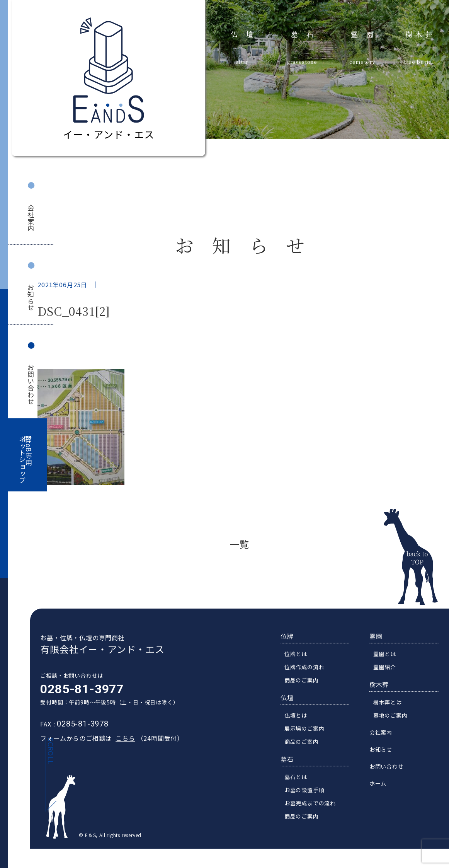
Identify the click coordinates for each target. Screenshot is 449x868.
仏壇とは (298, 718)
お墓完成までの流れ (313, 805)
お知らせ (31, 298)
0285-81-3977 (79, 691)
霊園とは (387, 656)
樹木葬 (420, 33)
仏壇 (246, 33)
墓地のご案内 (393, 718)
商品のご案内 (304, 682)
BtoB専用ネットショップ (26, 460)
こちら (122, 740)
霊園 (367, 33)
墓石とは (298, 779)
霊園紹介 (387, 669)
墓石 (307, 33)
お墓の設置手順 (307, 792)
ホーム (381, 786)
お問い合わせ (31, 385)
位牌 (290, 638)
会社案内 (31, 218)
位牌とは (298, 656)
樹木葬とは (390, 704)
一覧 (240, 544)
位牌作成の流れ (307, 669)
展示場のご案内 (307, 731)
